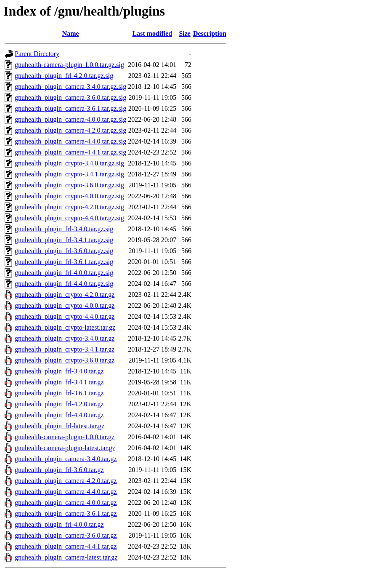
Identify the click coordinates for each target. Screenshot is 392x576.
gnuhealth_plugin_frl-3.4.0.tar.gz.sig (64, 229)
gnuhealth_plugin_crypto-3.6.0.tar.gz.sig (69, 185)
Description (210, 33)
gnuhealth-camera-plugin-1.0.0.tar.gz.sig (69, 65)
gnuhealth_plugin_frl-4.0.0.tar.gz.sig (64, 273)
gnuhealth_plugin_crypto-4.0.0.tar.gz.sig (69, 196)
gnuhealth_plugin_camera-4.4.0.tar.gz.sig (70, 141)
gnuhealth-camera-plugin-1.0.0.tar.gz (65, 437)
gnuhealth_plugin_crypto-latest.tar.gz (65, 327)
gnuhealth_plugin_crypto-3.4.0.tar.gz (65, 338)
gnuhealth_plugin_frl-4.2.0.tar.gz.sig (64, 76)
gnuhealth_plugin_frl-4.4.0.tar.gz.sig (64, 284)
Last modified (152, 33)
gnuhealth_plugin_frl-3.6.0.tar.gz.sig (64, 251)
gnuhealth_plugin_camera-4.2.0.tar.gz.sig (70, 130)
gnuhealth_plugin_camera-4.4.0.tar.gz (66, 492)
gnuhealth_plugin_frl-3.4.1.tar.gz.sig (64, 240)
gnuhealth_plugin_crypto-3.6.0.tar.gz (65, 360)
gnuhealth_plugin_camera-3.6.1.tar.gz (66, 513)
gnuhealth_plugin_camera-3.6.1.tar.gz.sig (70, 108)
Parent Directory (37, 54)
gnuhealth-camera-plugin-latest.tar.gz (65, 448)
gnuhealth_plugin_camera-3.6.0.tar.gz (66, 535)
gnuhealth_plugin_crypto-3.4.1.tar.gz (65, 349)
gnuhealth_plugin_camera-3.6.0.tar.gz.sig (70, 97)
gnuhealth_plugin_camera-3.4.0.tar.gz (66, 459)
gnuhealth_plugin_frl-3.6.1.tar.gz (59, 393)
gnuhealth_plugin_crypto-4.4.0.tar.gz (65, 316)
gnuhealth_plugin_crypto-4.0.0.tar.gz (65, 305)
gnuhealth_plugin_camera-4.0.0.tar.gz (66, 503)
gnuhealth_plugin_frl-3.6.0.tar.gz (59, 470)
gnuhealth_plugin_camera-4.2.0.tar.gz (66, 481)
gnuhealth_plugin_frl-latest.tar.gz (60, 426)
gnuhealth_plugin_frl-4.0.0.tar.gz (59, 524)
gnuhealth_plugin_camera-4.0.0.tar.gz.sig (70, 119)
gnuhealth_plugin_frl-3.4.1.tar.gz (59, 382)
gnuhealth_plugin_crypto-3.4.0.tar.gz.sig (69, 163)
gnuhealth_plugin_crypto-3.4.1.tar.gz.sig (69, 174)
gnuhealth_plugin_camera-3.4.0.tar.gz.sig (70, 87)
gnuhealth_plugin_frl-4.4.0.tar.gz (59, 415)
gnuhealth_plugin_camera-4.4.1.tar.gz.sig (70, 152)
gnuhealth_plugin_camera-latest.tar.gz (66, 557)
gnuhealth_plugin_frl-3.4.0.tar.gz (59, 371)
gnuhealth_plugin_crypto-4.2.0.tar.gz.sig (69, 207)
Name (71, 33)
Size (185, 33)
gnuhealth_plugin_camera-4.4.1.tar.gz (66, 546)
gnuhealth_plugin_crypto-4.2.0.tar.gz (65, 295)
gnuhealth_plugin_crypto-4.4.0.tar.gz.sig (69, 218)
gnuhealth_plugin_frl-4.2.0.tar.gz (59, 404)
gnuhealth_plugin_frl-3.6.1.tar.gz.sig (64, 262)
